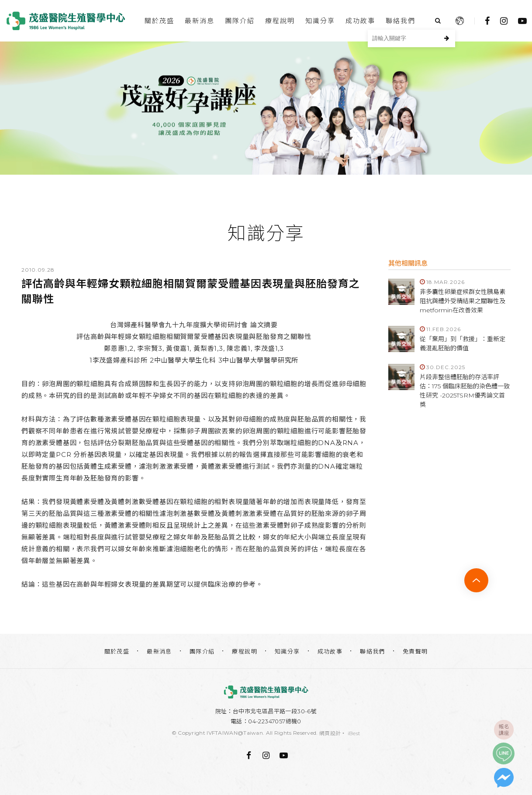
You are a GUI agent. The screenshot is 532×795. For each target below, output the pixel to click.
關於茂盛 (159, 21)
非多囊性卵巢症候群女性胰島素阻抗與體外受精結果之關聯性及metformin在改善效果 (463, 301)
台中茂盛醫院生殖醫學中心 (66, 21)
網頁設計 (330, 733)
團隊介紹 (240, 21)
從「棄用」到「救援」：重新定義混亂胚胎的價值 (463, 344)
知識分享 (320, 21)
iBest (354, 733)
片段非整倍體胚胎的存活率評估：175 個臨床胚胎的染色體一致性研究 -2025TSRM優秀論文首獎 (465, 391)
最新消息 (200, 21)
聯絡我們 (401, 21)
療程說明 (280, 21)
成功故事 (360, 21)
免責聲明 (415, 651)
